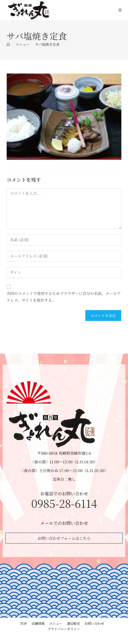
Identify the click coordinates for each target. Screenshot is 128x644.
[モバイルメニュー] (120, 10)
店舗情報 (38, 623)
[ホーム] (8, 44)
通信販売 (73, 623)
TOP (24, 623)
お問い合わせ (94, 623)
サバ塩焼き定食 (47, 44)
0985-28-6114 (64, 503)
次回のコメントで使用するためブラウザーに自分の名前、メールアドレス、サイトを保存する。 (64, 297)
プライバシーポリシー (64, 629)
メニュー (56, 623)
